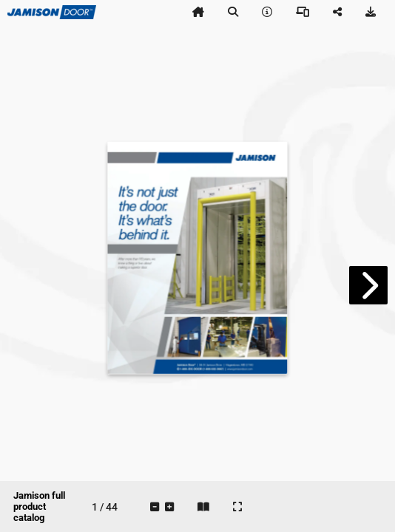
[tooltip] (198, 12)
